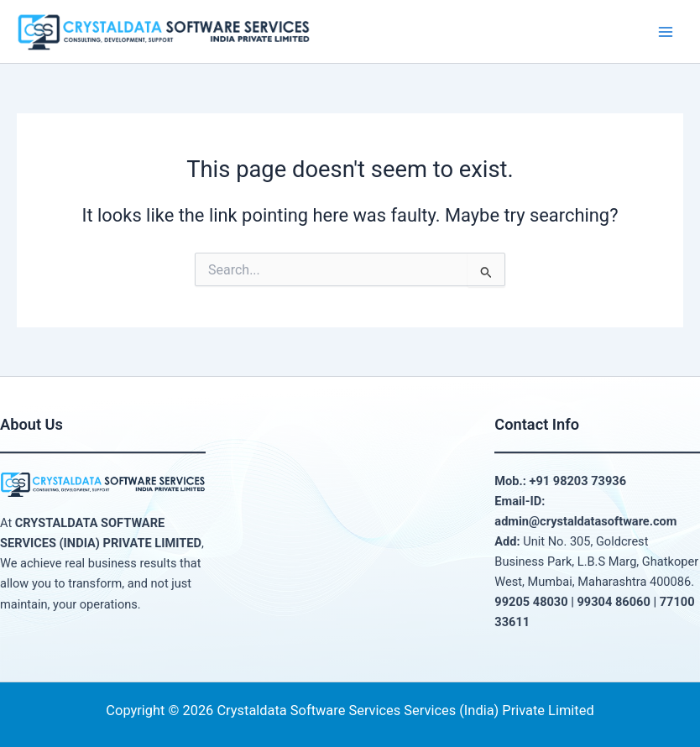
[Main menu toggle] (666, 32)
